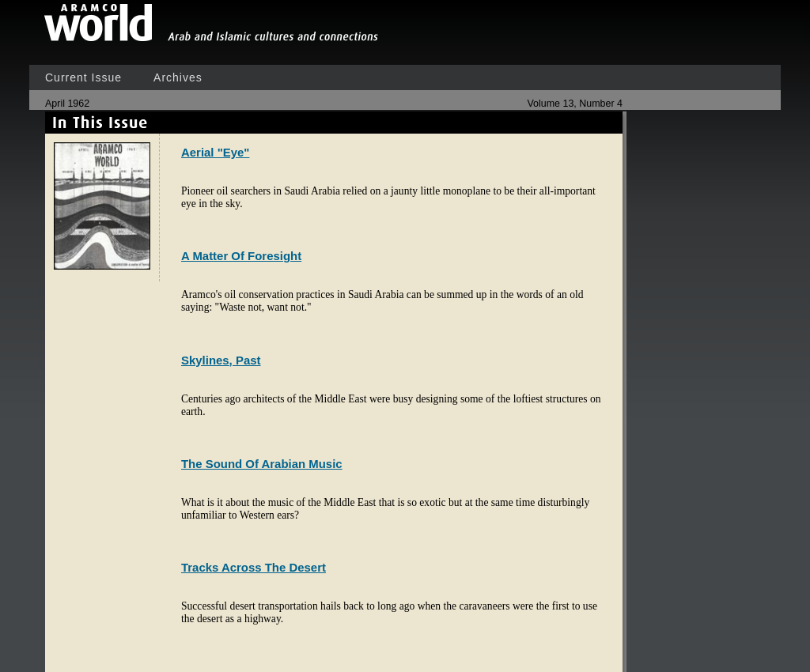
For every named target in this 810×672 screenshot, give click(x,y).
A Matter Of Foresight (241, 256)
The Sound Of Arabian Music (262, 464)
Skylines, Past (221, 360)
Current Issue (83, 77)
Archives (178, 77)
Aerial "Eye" (215, 152)
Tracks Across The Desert (254, 567)
